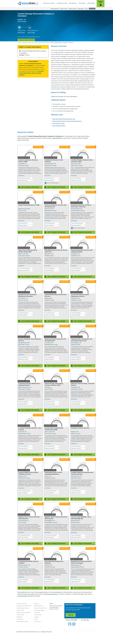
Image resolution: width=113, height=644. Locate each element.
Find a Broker (82, 3)
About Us (36, 604)
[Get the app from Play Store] (89, 638)
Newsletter (19, 617)
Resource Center (73, 9)
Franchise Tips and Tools (40, 608)
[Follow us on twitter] (74, 624)
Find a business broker (59, 126)
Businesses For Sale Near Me (24, 606)
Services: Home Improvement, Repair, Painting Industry (32, 73)
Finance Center (64, 9)
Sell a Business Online (51, 594)
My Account (92, 9)
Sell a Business (73, 3)
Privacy (36, 619)
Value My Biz (81, 9)
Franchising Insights (39, 610)
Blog (86, 9)
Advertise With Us (39, 606)
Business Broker (23, 596)
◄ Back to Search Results (26, 40)
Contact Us (37, 612)
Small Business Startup (22, 621)
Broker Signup (91, 3)
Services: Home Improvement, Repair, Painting (29, 37)
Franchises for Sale (62, 3)
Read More (21, 176)
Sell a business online (58, 123)
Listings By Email (55, 9)
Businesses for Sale (49, 3)
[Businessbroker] (28, 3)
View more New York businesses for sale (64, 119)
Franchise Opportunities (23, 608)
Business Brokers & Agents (23, 612)
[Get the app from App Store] (89, 627)
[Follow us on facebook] (70, 624)
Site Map (36, 617)
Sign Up (71, 615)
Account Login (38, 615)
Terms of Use (37, 621)
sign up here (57, 138)
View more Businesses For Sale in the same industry (67, 121)
